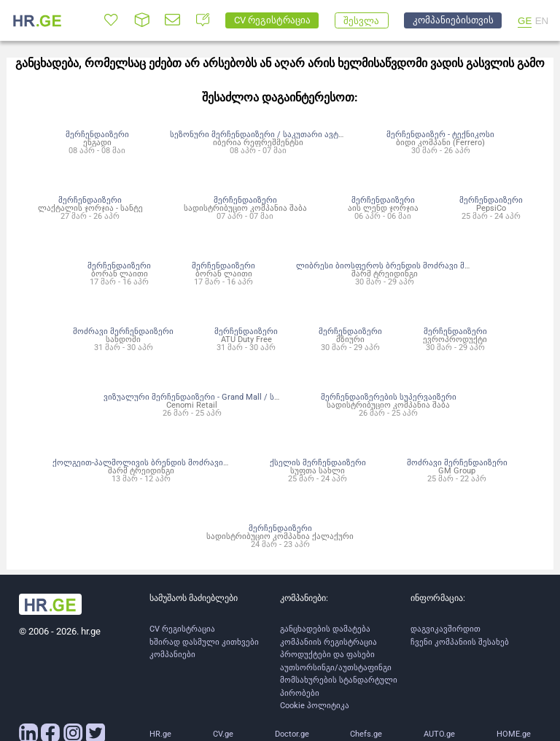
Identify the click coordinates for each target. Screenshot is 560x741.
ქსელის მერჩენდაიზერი (318, 462)
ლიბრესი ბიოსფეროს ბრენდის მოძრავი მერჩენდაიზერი (410, 265)
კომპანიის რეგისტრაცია (328, 642)
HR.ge (160, 734)
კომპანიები (172, 655)
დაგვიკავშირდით (446, 629)
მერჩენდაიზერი (97, 134)
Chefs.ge (366, 734)
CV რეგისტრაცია (182, 629)
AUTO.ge (439, 734)
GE (525, 21)
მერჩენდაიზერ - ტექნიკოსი (440, 134)
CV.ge (223, 734)
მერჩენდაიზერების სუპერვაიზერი (389, 397)
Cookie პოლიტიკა (315, 706)
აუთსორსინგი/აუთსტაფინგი (336, 668)
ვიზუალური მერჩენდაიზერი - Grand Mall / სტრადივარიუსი (219, 397)
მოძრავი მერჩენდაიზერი (123, 331)
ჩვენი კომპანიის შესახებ (460, 642)
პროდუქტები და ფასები (327, 655)
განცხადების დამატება (325, 629)
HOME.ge (514, 734)
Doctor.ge (292, 734)
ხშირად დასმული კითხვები (204, 642)
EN (542, 21)
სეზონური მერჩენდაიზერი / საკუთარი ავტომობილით (277, 134)
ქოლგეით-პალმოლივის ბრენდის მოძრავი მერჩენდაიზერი (171, 462)
